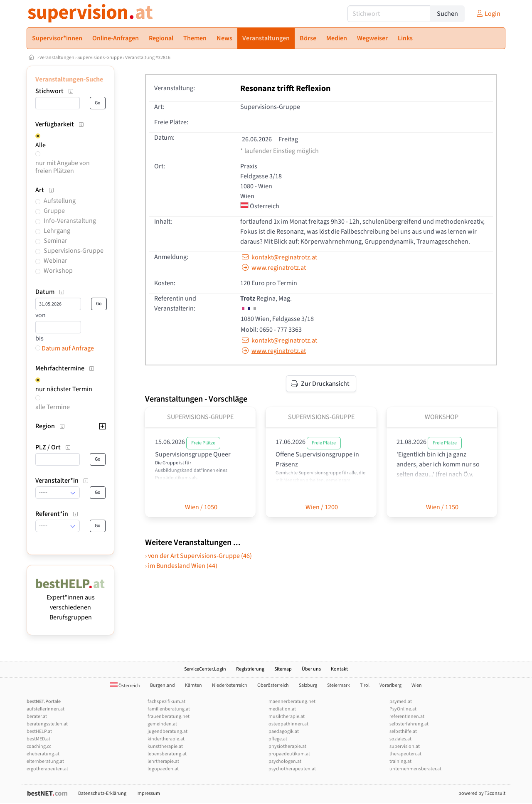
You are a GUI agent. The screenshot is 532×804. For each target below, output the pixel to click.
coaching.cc (39, 746)
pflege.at (278, 739)
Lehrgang (57, 231)
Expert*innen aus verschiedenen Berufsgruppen (70, 602)
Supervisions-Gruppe (100, 58)
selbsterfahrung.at (409, 724)
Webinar (55, 261)
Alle (41, 145)
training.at (400, 761)
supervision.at (405, 746)
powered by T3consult (482, 793)
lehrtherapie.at (163, 761)
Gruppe (54, 211)
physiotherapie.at (287, 746)
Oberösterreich (273, 685)
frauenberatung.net (169, 716)
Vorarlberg (390, 685)
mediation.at (282, 709)
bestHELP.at (39, 731)
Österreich (125, 686)
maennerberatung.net (292, 702)
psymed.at (401, 702)
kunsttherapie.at (165, 746)
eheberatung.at (43, 754)
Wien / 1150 (442, 507)
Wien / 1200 (321, 507)
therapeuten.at (405, 754)
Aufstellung (60, 201)
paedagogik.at (284, 731)
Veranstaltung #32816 (148, 58)
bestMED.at (38, 739)
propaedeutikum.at (289, 754)
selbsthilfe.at (403, 731)
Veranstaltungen (57, 58)
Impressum (148, 793)
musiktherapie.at (287, 716)
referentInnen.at (407, 716)
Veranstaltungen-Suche (69, 79)
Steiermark (339, 685)
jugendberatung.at (167, 731)
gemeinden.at (162, 724)
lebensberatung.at (167, 754)
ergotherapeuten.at (47, 769)
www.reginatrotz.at (273, 268)
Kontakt (339, 669)
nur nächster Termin (64, 389)
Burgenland (163, 685)
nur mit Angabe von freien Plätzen (63, 167)
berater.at (37, 716)
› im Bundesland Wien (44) (181, 566)
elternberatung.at (45, 761)
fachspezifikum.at (166, 702)
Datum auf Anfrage (65, 348)
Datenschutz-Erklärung (102, 793)
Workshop (58, 271)
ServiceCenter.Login (205, 669)
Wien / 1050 (201, 507)
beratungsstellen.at (47, 724)
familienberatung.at (169, 709)
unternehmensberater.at (415, 769)
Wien (417, 685)
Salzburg (308, 685)
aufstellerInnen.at (46, 709)
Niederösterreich (230, 685)
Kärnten (193, 685)
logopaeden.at (163, 769)
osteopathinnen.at (288, 724)
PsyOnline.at (403, 709)
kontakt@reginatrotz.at (279, 257)
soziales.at (400, 739)
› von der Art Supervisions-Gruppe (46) (198, 556)
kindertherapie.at (166, 739)
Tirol (365, 685)
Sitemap (283, 669)
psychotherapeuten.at (292, 769)
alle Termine (53, 407)
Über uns (311, 669)
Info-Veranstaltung (70, 221)
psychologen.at (285, 761)
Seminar (55, 241)
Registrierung (250, 669)
